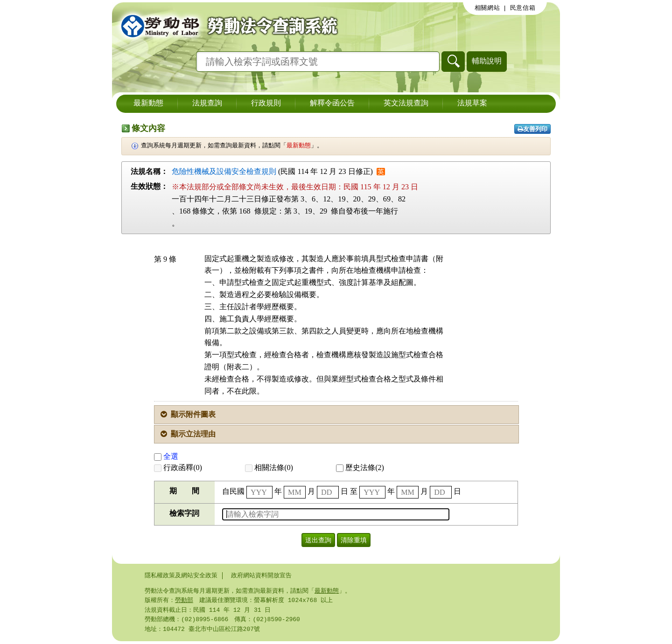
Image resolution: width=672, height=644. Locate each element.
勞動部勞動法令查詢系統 (226, 26)
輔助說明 (487, 61)
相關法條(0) (269, 467)
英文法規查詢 (406, 104)
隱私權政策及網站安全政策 (181, 575)
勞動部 (184, 601)
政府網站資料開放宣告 (261, 575)
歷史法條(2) (360, 467)
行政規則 (266, 104)
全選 (166, 456)
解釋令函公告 (332, 104)
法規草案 (472, 104)
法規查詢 (207, 104)
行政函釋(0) (178, 467)
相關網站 (487, 8)
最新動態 (148, 104)
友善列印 (532, 129)
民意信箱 (523, 8)
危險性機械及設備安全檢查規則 (224, 171)
